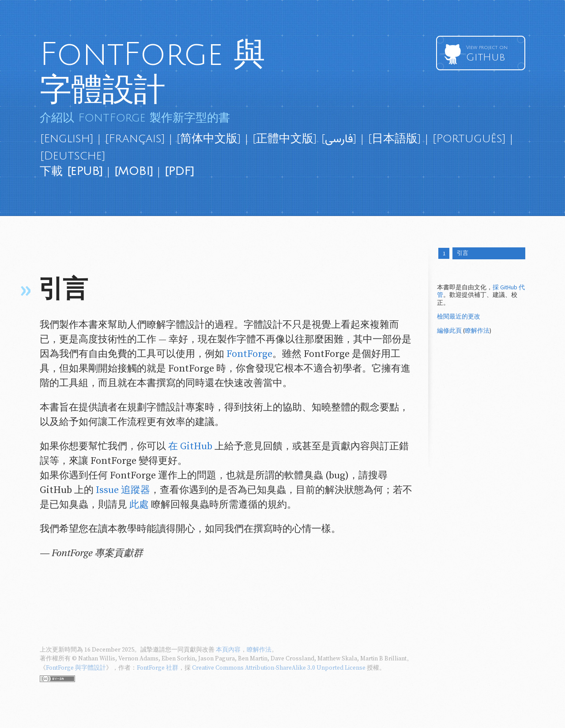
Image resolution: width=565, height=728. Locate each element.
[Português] (469, 139)
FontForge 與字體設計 (152, 72)
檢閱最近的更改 (459, 318)
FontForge (249, 354)
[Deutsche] (73, 156)
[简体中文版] (209, 139)
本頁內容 (228, 650)
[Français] (135, 139)
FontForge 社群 (158, 668)
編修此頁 (449, 332)
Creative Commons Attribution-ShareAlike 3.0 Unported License (279, 668)
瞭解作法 (477, 332)
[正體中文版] (284, 139)
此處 (139, 505)
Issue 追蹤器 (123, 490)
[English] (67, 139)
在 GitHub (190, 446)
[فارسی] (339, 139)
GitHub (493, 54)
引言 (464, 254)
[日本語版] (394, 139)
